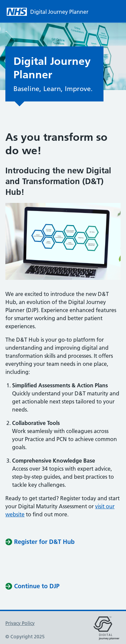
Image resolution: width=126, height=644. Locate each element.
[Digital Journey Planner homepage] (52, 12)
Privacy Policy (20, 623)
